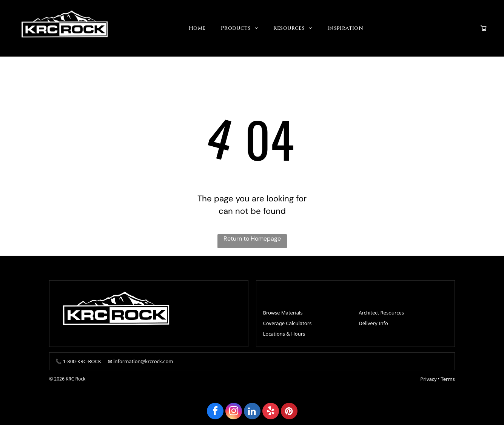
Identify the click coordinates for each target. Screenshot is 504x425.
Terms (448, 377)
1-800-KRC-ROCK (82, 359)
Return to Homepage (252, 236)
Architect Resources (381, 311)
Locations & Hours (284, 332)
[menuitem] (197, 27)
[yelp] (271, 410)
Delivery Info (373, 321)
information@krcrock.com (143, 359)
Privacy (428, 377)
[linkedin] (252, 410)
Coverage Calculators (287, 321)
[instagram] (234, 410)
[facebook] (215, 410)
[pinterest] (289, 410)
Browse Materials (283, 311)
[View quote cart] (484, 27)
